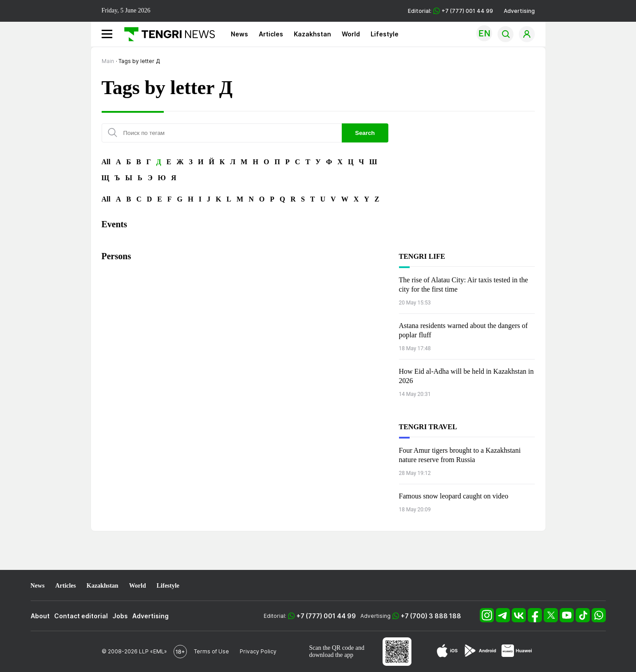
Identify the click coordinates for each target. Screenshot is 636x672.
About (40, 616)
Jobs (120, 616)
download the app (332, 655)
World (351, 34)
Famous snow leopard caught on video (454, 496)
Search (365, 133)
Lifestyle (385, 34)
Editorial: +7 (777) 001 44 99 (450, 11)
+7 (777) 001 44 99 (326, 616)
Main (108, 61)
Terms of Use (211, 651)
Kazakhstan (312, 34)
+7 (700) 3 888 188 (431, 616)
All (106, 162)
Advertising (519, 11)
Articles (271, 34)
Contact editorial (81, 616)
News (239, 34)
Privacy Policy (258, 651)
